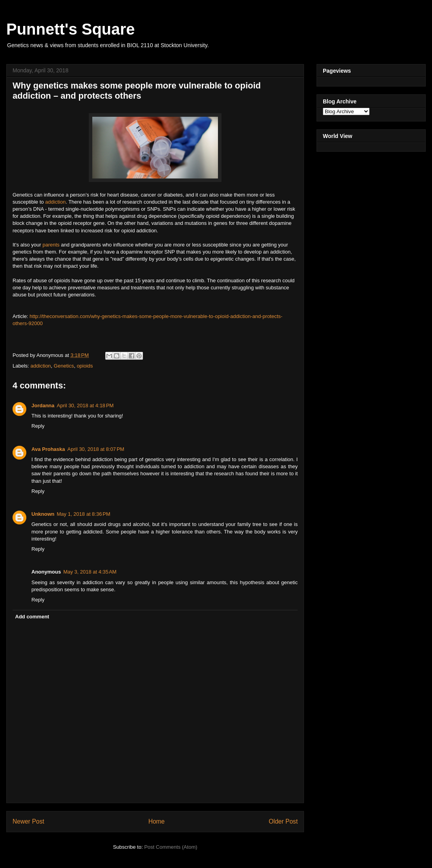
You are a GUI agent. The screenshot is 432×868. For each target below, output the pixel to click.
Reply (38, 426)
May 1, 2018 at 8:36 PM (84, 514)
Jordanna (43, 405)
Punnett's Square (70, 29)
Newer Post (28, 821)
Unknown (43, 514)
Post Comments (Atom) (171, 847)
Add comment (32, 617)
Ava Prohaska (48, 449)
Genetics (64, 366)
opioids (85, 366)
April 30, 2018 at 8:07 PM (96, 449)
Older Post (283, 821)
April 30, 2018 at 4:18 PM (85, 405)
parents (51, 245)
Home (157, 821)
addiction (55, 202)
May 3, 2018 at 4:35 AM (90, 572)
